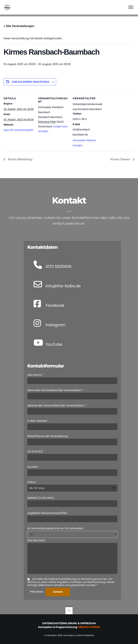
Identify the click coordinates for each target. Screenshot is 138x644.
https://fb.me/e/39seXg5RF (19, 128)
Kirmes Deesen (121, 157)
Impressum (88, 623)
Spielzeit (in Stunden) (41, 493)
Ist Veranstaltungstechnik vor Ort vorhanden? (56, 523)
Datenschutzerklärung (60, 623)
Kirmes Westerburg (20, 157)
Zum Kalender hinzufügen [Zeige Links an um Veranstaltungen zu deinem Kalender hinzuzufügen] (31, 80)
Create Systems (89, 627)
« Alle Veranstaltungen (19, 24)
